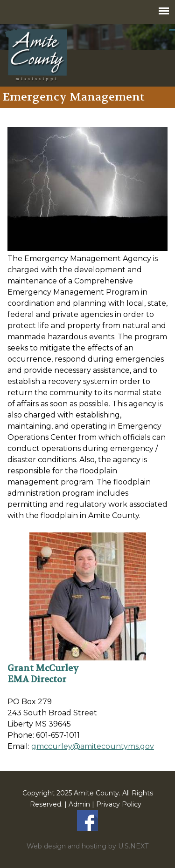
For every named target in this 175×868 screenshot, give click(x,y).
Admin (79, 804)
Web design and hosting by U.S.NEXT (87, 846)
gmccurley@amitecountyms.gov (93, 746)
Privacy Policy (119, 804)
